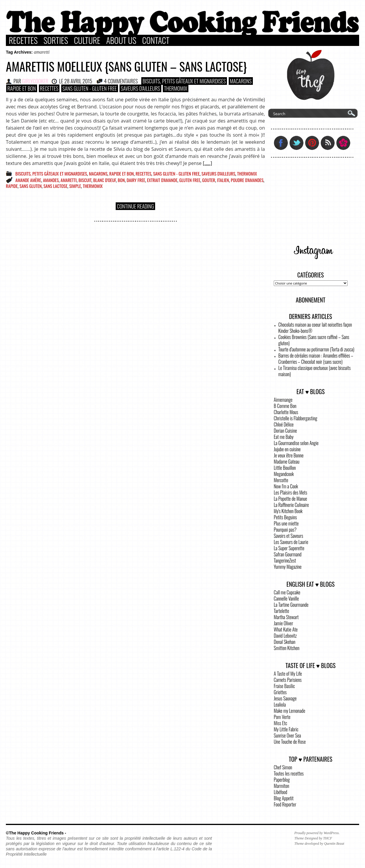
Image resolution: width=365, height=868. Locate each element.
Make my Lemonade (289, 711)
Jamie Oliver (283, 623)
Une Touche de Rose (290, 742)
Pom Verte (282, 717)
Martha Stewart (286, 617)
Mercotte (281, 480)
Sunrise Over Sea (287, 735)
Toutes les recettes (289, 773)
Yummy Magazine (288, 567)
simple (75, 186)
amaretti (69, 180)
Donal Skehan (284, 642)
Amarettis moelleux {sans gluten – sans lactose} (126, 66)
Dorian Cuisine (285, 431)
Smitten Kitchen (287, 648)
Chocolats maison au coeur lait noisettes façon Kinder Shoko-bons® (315, 328)
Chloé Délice (284, 424)
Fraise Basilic (284, 686)
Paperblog (282, 780)
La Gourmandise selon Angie (296, 443)
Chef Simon (283, 767)
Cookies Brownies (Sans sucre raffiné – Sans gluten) (314, 340)
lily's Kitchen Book (288, 511)
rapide (12, 186)
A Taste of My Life (288, 674)
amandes (51, 180)
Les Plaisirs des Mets (291, 492)
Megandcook (284, 474)
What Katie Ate (286, 629)
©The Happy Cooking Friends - (36, 833)
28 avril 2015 (78, 81)
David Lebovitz (285, 636)
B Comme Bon (285, 406)
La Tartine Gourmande (291, 605)
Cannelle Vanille (286, 598)
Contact (156, 40)
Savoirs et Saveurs (288, 536)
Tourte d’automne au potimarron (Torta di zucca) (316, 349)
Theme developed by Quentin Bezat (319, 844)
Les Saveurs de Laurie (291, 542)
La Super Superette (289, 548)
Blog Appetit (284, 798)
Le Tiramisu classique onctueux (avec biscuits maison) (315, 371)
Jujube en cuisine (287, 449)
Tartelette (281, 611)
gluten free (190, 180)
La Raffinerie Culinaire (291, 505)
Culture (87, 40)
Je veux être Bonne (289, 455)
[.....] (207, 163)
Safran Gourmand (288, 554)
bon (121, 180)
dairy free (136, 180)
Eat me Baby (284, 437)
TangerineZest (285, 561)
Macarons (241, 81)
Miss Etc (281, 723)
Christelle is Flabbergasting (296, 418)
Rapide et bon (22, 88)
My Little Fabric (286, 729)
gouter (209, 180)
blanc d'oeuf (105, 180)
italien (223, 180)
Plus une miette (286, 523)
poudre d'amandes (247, 180)
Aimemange (283, 400)
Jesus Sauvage (285, 698)
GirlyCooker (35, 81)
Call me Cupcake (287, 592)
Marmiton (281, 786)
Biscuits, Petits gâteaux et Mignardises (184, 81)
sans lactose (55, 186)
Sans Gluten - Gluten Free (89, 88)
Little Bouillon (285, 468)
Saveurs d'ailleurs (140, 88)
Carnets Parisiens (288, 680)
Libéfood (281, 792)
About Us (121, 40)
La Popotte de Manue (290, 499)
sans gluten (30, 186)
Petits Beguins (285, 517)
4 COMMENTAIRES (121, 81)
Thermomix (176, 88)
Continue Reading (135, 206)
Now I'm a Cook (286, 486)
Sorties (56, 40)
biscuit (85, 180)
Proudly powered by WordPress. (317, 833)
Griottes (280, 692)
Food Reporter (285, 804)
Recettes (23, 40)
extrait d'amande (162, 180)
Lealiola (280, 705)
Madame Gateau (287, 462)
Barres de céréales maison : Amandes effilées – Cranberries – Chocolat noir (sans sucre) (316, 359)
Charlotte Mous (286, 412)
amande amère (28, 180)
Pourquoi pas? (285, 530)
